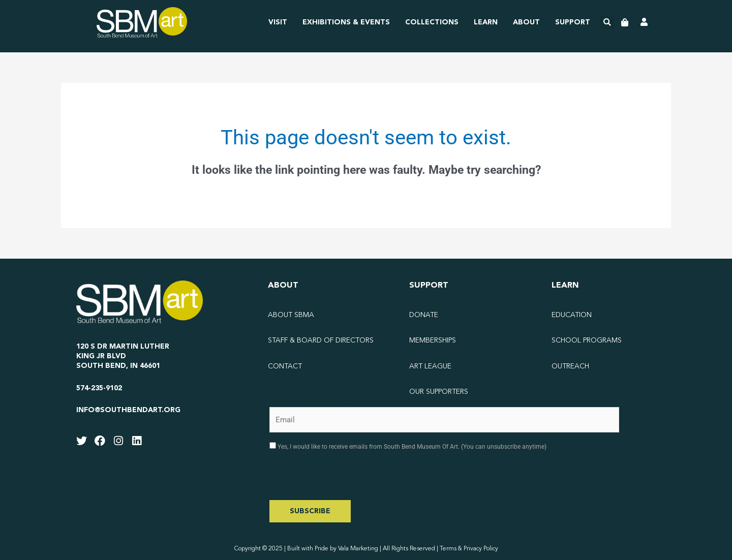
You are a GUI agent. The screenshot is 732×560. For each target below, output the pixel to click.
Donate (424, 315)
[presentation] (347, 480)
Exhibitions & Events (346, 22)
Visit (278, 22)
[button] (607, 23)
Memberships (433, 340)
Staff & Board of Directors (321, 340)
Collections (432, 22)
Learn (486, 22)
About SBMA (291, 315)
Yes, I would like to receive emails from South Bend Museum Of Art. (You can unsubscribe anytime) (411, 447)
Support (573, 22)
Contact (285, 366)
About (526, 22)
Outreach (570, 366)
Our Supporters (439, 392)
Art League (430, 366)
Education (572, 315)
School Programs (587, 340)
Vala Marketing (358, 549)
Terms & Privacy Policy (469, 549)
